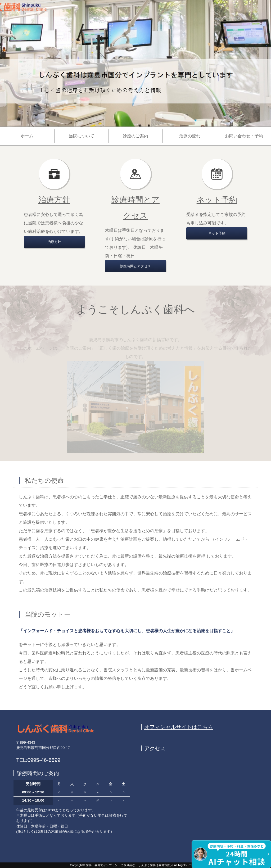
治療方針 (54, 200)
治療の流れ (190, 136)
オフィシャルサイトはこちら (179, 727)
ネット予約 (217, 200)
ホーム (27, 136)
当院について (82, 136)
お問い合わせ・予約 (244, 136)
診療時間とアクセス (135, 266)
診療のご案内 (135, 136)
